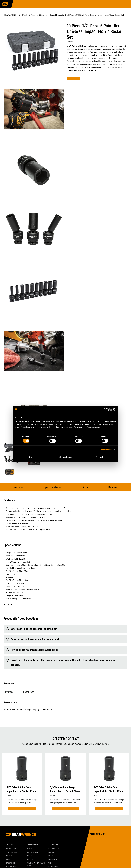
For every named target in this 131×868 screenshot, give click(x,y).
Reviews (113, 487)
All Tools (24, 15)
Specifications (53, 487)
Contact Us (9, 856)
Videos (50, 863)
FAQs (85, 487)
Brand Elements (53, 867)
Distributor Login (11, 863)
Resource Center (54, 849)
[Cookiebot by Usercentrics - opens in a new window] (106, 409)
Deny (31, 457)
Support (9, 845)
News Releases (53, 860)
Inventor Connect (32, 852)
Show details (106, 449)
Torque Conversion (11, 852)
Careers (29, 856)
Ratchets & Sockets (39, 15)
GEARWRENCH (11, 15)
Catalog (51, 856)
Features (18, 487)
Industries (30, 849)
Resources (29, 692)
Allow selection (65, 457)
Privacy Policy (31, 860)
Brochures (52, 852)
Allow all (100, 457)
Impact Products (57, 15)
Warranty (9, 860)
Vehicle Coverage (11, 849)
